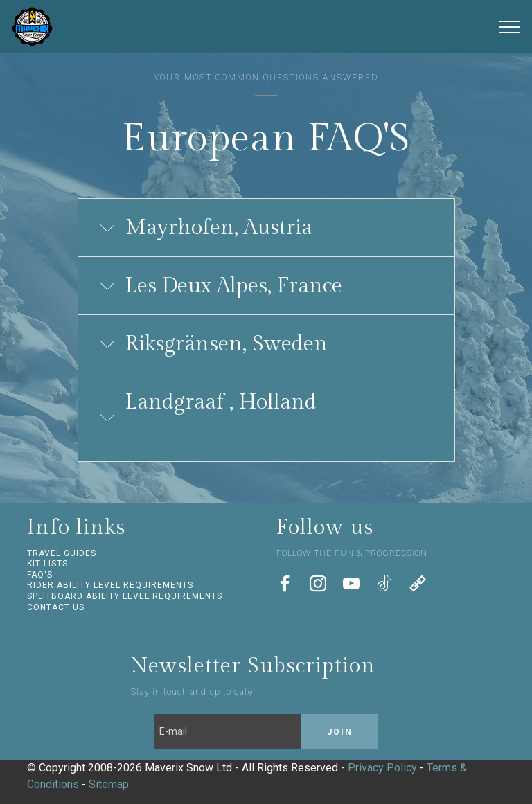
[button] (266, 228)
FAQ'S (40, 575)
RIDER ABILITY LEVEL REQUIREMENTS (110, 585)
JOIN (340, 732)
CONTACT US (56, 607)
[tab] (266, 228)
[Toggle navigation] (510, 27)
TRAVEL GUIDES (62, 553)
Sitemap (109, 784)
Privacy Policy (382, 768)
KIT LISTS (47, 564)
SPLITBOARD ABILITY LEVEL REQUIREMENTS (125, 596)
